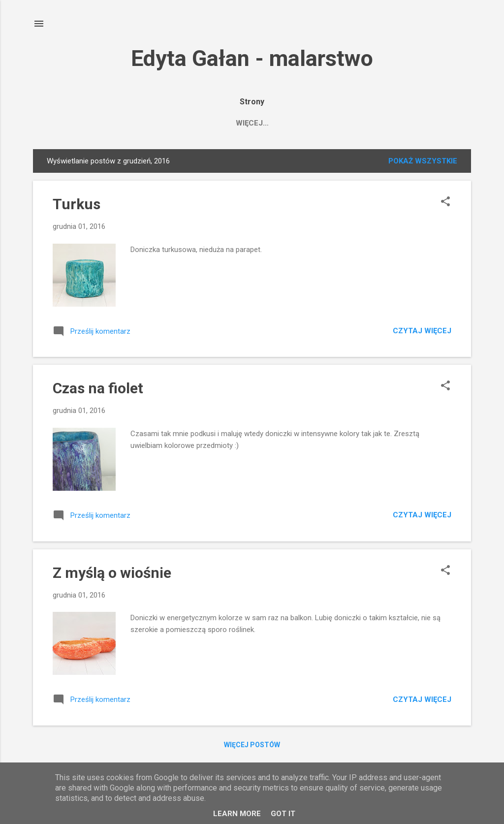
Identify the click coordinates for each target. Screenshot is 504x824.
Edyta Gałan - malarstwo (252, 58)
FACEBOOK (316, 123)
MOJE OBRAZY (117, 123)
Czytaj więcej (422, 333)
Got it (283, 814)
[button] (445, 204)
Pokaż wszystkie (423, 163)
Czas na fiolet (98, 390)
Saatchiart (186, 123)
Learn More (237, 814)
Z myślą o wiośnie (112, 575)
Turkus (77, 206)
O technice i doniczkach (404, 123)
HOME (62, 123)
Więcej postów (252, 747)
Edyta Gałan (253, 123)
